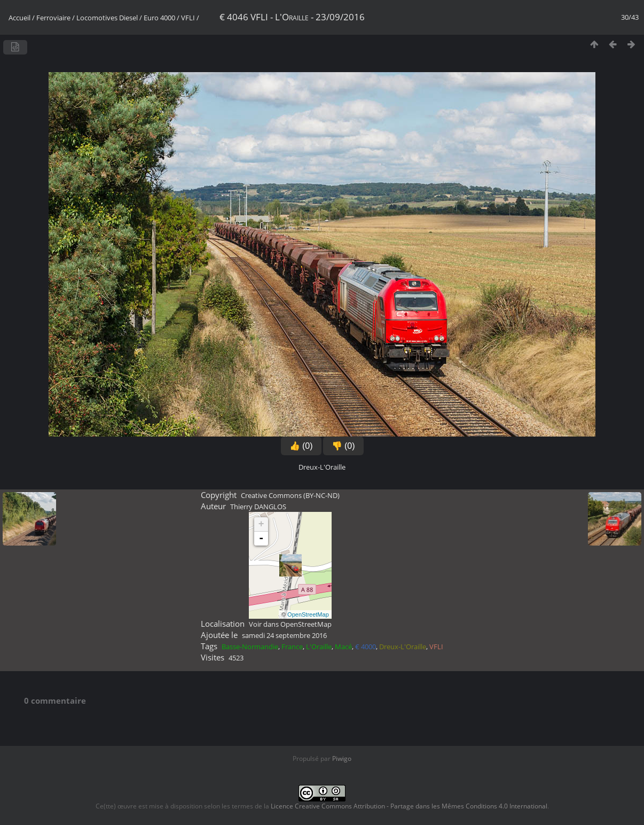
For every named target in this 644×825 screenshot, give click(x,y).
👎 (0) (343, 446)
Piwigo (342, 758)
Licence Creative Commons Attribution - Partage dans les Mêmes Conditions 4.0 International (409, 806)
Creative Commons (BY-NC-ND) (290, 495)
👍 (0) (301, 446)
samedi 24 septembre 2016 (284, 635)
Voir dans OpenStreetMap (290, 624)
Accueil (19, 18)
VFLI (188, 18)
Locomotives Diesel (107, 18)
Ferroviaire (53, 18)
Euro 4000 (159, 18)
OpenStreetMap (308, 614)
